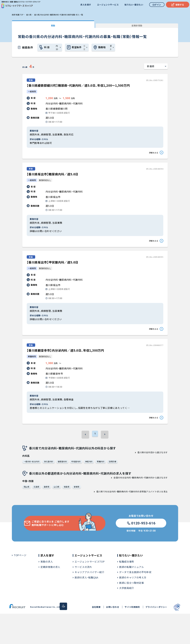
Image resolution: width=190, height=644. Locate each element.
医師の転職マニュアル (132, 597)
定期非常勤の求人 (50, 597)
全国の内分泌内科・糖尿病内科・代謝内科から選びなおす (141, 507)
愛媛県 (79, 517)
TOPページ (20, 586)
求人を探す (84, 5)
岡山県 (27, 517)
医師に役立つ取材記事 (132, 613)
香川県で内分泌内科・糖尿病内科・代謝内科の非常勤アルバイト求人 (129, 522)
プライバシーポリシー (142, 637)
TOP (177, 637)
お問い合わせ (98, 637)
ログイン (155, 5)
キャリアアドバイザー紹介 (90, 602)
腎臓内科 (105, 491)
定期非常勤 (80, 25)
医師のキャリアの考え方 (133, 608)
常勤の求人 (47, 592)
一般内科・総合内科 (32, 491)
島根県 (48, 517)
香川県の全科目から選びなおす (153, 481)
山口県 (58, 517)
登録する (176, 5)
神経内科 (93, 491)
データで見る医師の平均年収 (135, 602)
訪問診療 (118, 491)
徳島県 (69, 517)
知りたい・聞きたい (132, 5)
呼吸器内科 (79, 491)
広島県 (37, 517)
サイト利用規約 (118, 637)
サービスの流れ (83, 597)
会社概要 (82, 637)
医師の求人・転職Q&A (86, 608)
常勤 (34, 25)
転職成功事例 (127, 592)
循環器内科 (65, 491)
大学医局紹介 (127, 618)
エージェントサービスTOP (90, 592)
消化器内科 (50, 491)
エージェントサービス (106, 5)
